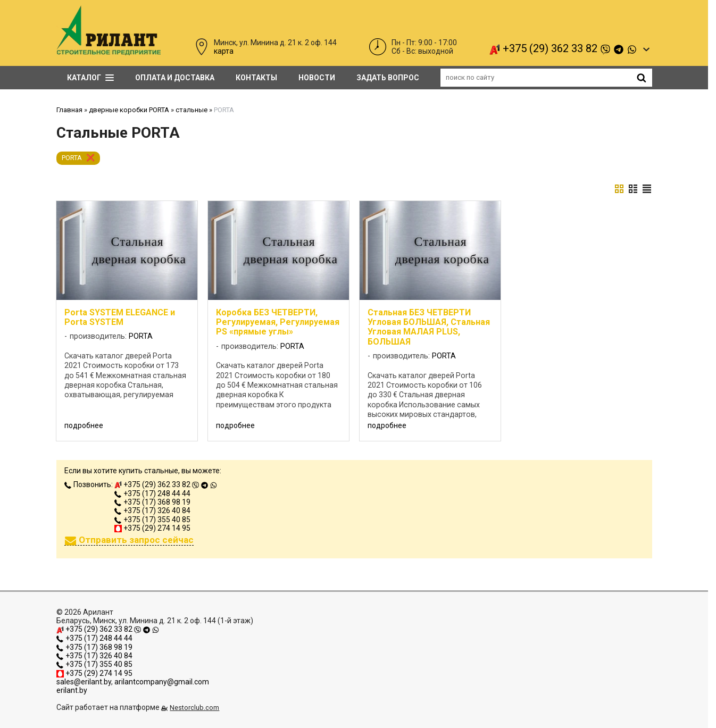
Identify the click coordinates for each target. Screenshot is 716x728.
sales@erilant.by (84, 682)
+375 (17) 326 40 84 (152, 511)
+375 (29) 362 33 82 (563, 49)
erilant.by (72, 690)
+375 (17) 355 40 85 (152, 520)
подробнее (84, 425)
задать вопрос (388, 78)
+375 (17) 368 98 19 (152, 502)
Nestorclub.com (194, 708)
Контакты (256, 78)
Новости (317, 78)
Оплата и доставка (175, 78)
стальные (192, 110)
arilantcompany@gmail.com (162, 682)
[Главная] (109, 53)
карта (224, 51)
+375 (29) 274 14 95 (152, 528)
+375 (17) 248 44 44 (152, 493)
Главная (69, 110)
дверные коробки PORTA (129, 110)
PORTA (72, 158)
